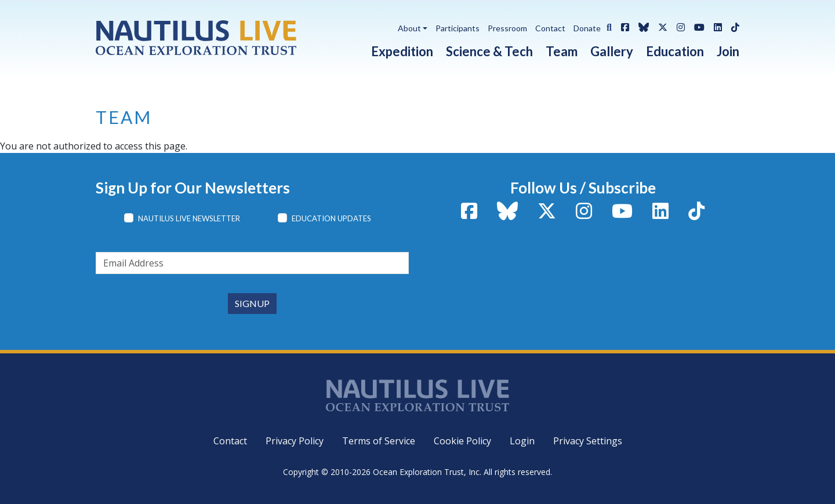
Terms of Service (379, 441)
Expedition (402, 51)
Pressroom (507, 28)
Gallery (612, 51)
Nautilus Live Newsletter (189, 218)
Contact (550, 28)
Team (562, 51)
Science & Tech (489, 51)
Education (675, 51)
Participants (458, 28)
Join (728, 51)
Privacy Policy (295, 441)
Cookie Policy (462, 441)
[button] (606, 26)
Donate (587, 28)
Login (522, 441)
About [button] (409, 28)
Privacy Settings (588, 441)
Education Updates (331, 218)
